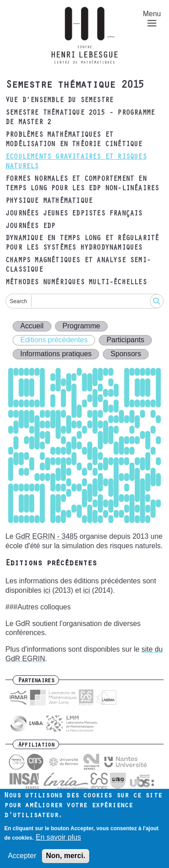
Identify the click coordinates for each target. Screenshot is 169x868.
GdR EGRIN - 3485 (46, 536)
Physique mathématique (49, 201)
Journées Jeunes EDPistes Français (74, 214)
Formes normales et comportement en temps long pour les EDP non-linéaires (82, 184)
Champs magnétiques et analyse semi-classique (78, 266)
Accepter (22, 861)
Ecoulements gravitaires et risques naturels (76, 162)
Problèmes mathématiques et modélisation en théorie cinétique (74, 140)
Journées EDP (30, 227)
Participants (125, 340)
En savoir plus (58, 842)
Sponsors (126, 354)
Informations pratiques (56, 354)
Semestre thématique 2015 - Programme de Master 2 (80, 118)
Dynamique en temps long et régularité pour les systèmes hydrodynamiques (82, 244)
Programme (82, 326)
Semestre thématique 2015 (75, 86)
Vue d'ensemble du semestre (59, 101)
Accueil (32, 326)
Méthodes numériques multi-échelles (76, 283)
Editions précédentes (54, 340)
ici (47, 590)
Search (18, 301)
